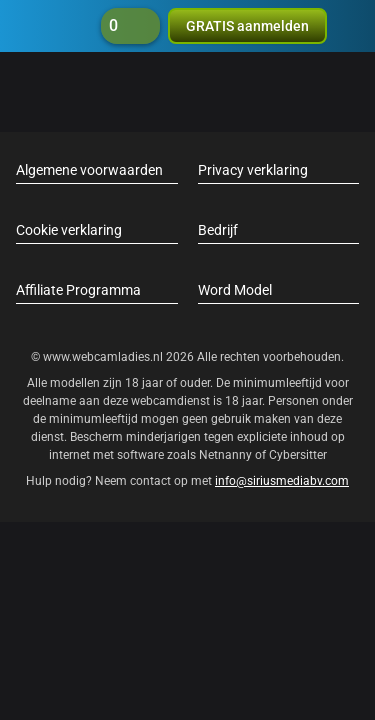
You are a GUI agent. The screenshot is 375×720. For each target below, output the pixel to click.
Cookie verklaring (69, 230)
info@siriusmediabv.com (282, 481)
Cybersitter (298, 455)
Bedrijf (218, 230)
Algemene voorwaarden (89, 170)
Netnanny (227, 455)
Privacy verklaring (253, 170)
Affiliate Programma (78, 290)
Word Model (235, 290)
